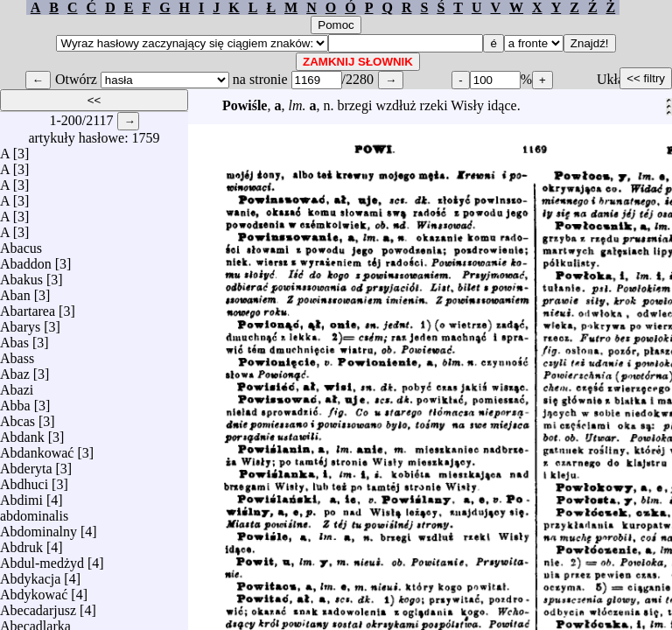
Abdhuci (24, 480)
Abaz (15, 370)
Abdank (22, 433)
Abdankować (37, 448)
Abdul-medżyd (42, 559)
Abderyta (26, 464)
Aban (15, 291)
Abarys (20, 322)
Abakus (21, 275)
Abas (14, 338)
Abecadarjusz (38, 606)
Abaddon (26, 259)
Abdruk (21, 543)
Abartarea (28, 307)
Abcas (17, 417)
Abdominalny (38, 527)
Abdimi (21, 496)
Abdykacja (30, 574)
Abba (15, 401)
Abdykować (34, 590)
